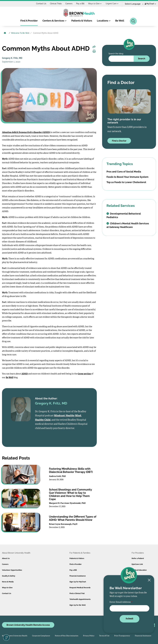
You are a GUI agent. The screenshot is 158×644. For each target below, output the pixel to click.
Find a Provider (76, 564)
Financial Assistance (78, 576)
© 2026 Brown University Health (15, 636)
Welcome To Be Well (20, 33)
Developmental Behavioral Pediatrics (124, 215)
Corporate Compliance (41, 636)
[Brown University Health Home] (5, 33)
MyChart (150, 4)
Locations (104, 21)
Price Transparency (122, 636)
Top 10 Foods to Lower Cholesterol (126, 182)
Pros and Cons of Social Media (124, 172)
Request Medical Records (80, 588)
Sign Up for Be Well (78, 605)
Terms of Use (104, 636)
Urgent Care (112, 4)
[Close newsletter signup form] (149, 580)
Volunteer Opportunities (12, 570)
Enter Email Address (120, 602)
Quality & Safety (9, 576)
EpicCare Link (137, 564)
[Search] (133, 21)
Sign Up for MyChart (78, 582)
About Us (6, 558)
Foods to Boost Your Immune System (127, 177)
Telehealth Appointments (80, 599)
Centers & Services (55, 21)
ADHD (25, 374)
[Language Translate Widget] (133, 4)
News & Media (8, 582)
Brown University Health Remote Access (28, 625)
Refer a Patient (138, 558)
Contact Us (41, 4)
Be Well (120, 21)
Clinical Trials (56, 4)
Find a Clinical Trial (77, 593)
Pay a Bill (80, 4)
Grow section (84, 374)
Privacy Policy (89, 636)
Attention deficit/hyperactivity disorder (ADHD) (26, 133)
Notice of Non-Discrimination (67, 636)
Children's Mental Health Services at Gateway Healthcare (128, 225)
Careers (69, 4)
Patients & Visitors (82, 21)
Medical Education (139, 570)
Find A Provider (29, 21)
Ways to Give (95, 4)
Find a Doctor (119, 141)
